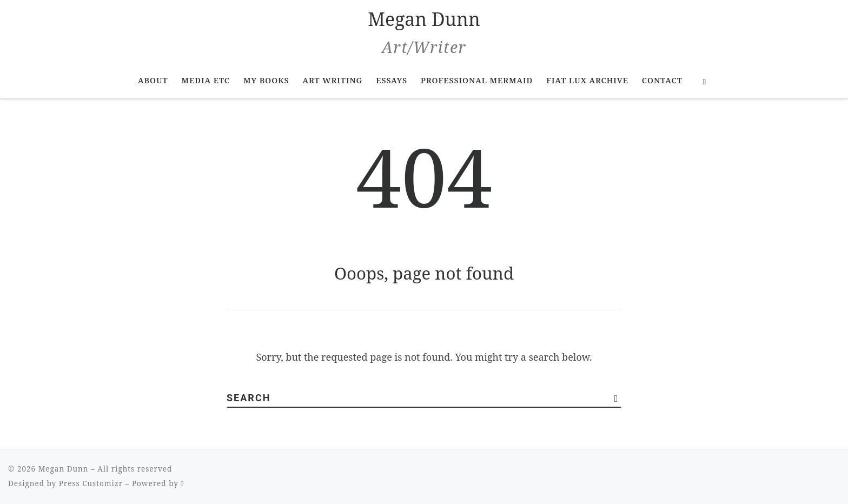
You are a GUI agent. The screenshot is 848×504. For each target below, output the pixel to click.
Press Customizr (91, 483)
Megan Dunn (64, 469)
